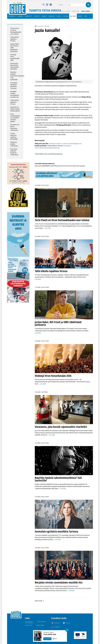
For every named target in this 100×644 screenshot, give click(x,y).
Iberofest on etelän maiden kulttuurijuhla (15, 109)
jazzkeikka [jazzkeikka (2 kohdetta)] (53, 166)
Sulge (67, 630)
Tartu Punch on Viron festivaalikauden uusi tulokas (16, 31)
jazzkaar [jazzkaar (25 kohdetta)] (46, 166)
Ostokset (37, 16)
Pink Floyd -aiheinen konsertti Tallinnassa (14, 152)
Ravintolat (28, 16)
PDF (56, 639)
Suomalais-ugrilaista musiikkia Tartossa (14, 86)
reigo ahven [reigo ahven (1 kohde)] (76, 166)
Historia (66, 16)
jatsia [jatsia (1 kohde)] (41, 166)
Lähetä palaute (41, 622)
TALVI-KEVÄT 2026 (50, 634)
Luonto (59, 16)
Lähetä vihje (76, 11)
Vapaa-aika (52, 16)
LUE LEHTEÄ (47, 639)
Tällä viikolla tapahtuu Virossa (14, 39)
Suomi (61, 5)
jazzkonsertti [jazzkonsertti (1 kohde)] (61, 166)
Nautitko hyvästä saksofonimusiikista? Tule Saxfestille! (17, 76)
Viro (86, 16)
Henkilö (80, 16)
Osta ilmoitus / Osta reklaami (29, 622)
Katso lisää (38, 601)
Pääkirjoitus (12, 16)
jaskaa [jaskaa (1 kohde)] (37, 166)
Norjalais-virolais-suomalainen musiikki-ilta (15, 94)
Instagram (57, 627)
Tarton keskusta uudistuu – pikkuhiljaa (14, 136)
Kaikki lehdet (86, 11)
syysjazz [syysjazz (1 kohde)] (83, 166)
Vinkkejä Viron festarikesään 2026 (15, 57)
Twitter (68, 623)
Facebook (57, 623)
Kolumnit (20, 16)
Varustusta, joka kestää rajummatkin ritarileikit (15, 66)
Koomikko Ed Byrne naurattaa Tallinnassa (15, 127)
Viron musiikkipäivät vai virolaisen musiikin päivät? (15, 118)
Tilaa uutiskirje (65, 11)
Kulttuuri (73, 16)
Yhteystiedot (29, 625)
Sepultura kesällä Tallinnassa (14, 144)
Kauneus (44, 16)
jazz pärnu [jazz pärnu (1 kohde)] (69, 166)
